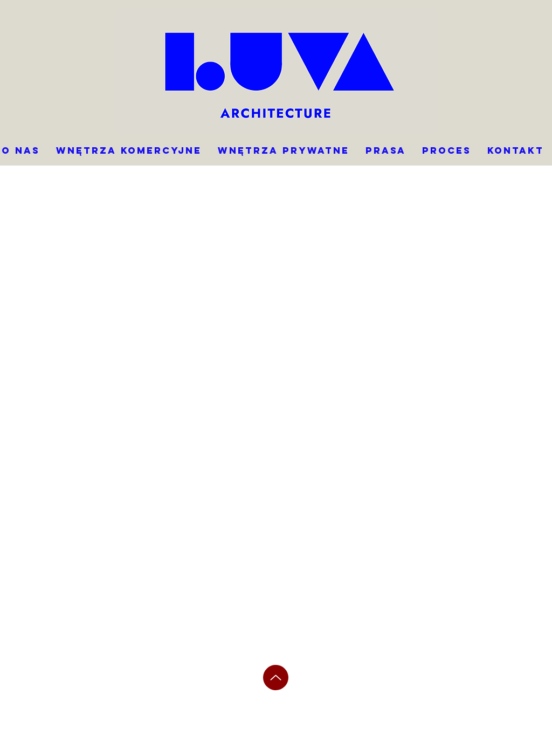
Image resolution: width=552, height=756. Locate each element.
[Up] (276, 678)
